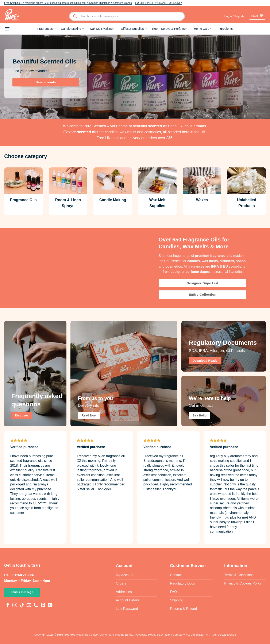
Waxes (202, 200)
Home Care (203, 29)
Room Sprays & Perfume (170, 29)
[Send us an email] (29, 606)
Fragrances (46, 29)
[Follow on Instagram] (15, 606)
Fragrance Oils (23, 200)
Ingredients (225, 29)
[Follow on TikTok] (22, 606)
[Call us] (36, 606)
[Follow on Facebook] (8, 606)
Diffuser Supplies (134, 29)
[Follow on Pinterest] (43, 606)
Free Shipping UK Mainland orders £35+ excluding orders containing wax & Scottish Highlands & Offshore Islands (68, 3)
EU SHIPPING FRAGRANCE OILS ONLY (159, 3)
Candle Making (72, 29)
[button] (257, 16)
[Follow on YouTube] (50, 606)
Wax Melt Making (102, 29)
